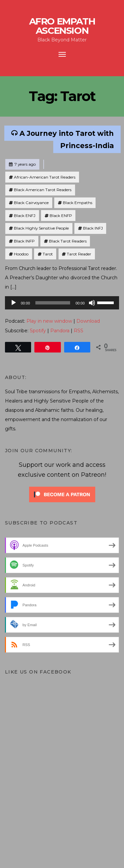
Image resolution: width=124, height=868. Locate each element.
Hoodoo (21, 254)
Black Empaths (78, 203)
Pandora (60, 331)
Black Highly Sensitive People (41, 228)
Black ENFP (61, 216)
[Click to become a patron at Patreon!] (62, 494)
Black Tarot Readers (68, 241)
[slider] (53, 303)
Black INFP (24, 241)
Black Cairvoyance (31, 203)
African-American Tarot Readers (45, 177)
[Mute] (92, 303)
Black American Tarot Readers (43, 190)
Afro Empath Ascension (62, 26)
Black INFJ (93, 228)
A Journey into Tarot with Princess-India (67, 139)
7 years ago (22, 163)
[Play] (14, 303)
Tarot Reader (79, 254)
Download (88, 321)
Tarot (48, 254)
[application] (62, 303)
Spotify (38, 331)
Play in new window (49, 321)
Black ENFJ (25, 216)
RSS (79, 331)
